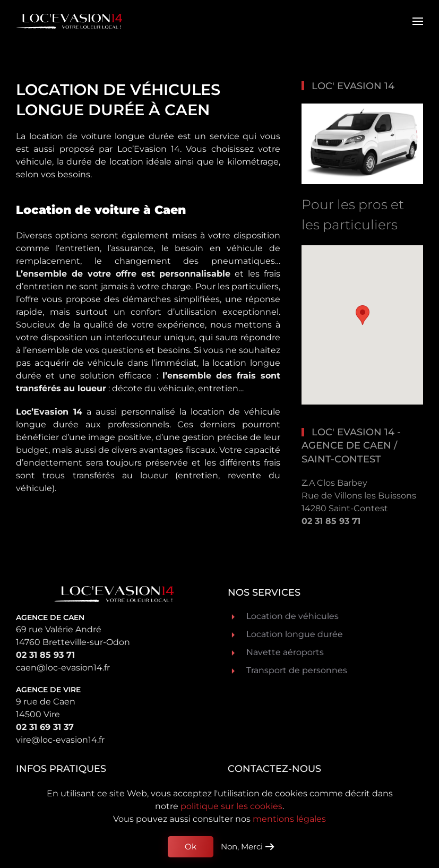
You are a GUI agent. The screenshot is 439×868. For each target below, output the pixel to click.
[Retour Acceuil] (69, 21)
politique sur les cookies (231, 806)
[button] (418, 21)
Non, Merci (242, 846)
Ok (191, 846)
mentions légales (289, 819)
